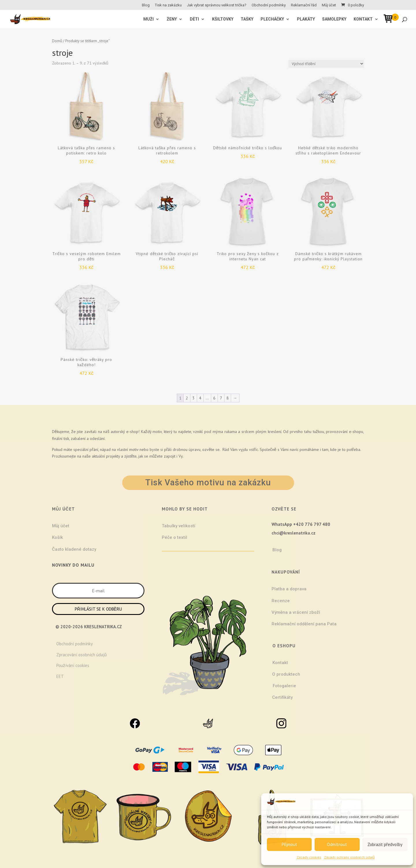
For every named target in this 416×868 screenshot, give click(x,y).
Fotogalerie (284, 686)
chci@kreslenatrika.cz (294, 533)
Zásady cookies (309, 857)
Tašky (247, 19)
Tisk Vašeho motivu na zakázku (208, 482)
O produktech (286, 674)
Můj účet (329, 5)
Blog (146, 5)
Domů (57, 41)
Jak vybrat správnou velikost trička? (217, 5)
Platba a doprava (289, 589)
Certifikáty (282, 697)
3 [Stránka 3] (194, 398)
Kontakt (363, 19)
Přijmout (289, 844)
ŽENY (172, 19)
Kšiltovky (223, 19)
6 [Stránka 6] (214, 398)
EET (60, 676)
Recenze (281, 601)
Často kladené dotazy (74, 549)
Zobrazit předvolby (385, 844)
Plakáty (306, 19)
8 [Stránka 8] (228, 398)
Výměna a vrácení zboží (296, 612)
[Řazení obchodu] (326, 64)
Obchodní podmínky (269, 5)
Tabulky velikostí (179, 526)
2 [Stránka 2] (187, 398)
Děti (194, 19)
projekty (113, 456)
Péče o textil (174, 537)
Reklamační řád (304, 5)
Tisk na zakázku (168, 5)
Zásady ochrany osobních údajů (349, 857)
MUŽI (148, 19)
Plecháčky (272, 19)
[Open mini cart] (390, 20)
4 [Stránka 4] (200, 398)
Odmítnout (337, 844)
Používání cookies (73, 665)
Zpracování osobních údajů (81, 655)
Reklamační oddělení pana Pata (304, 624)
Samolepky (334, 19)
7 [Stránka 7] (221, 398)
